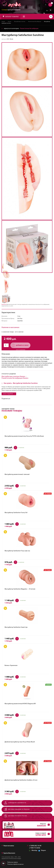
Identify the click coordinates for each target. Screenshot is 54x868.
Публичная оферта (13, 862)
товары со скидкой (26, 834)
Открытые (26, 825)
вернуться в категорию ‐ (20, 29)
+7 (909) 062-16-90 (34, 846)
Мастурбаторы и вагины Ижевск (13, 377)
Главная (3, 22)
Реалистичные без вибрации (35, 22)
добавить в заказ (20, 345)
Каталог (10, 22)
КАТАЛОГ (11, 16)
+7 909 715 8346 (35, 848)
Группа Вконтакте (8, 853)
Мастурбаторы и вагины (20, 22)
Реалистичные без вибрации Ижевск (15, 378)
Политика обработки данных (15, 864)
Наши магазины (8, 846)
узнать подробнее (9, 394)
